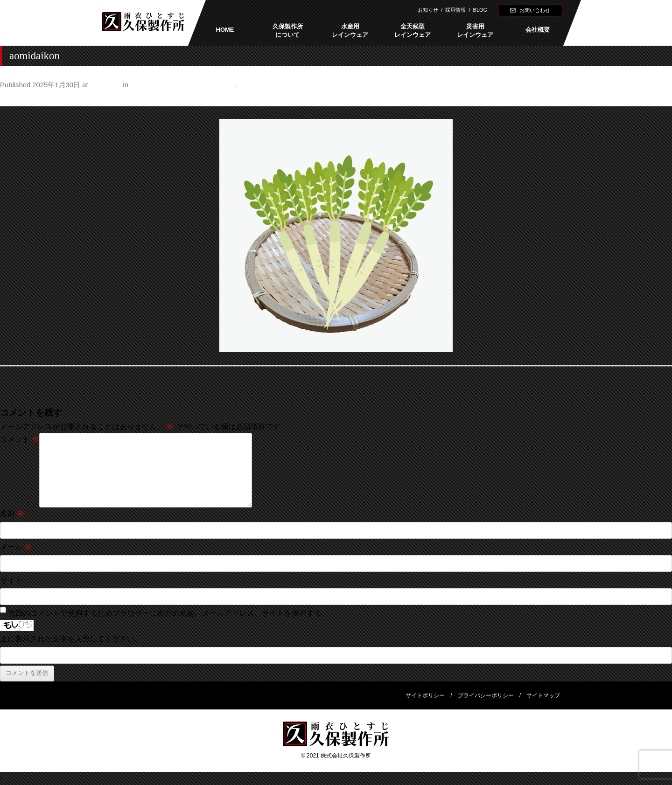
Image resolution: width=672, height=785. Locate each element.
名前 (12, 514)
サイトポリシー (425, 695)
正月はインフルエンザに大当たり (183, 85)
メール (16, 547)
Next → (660, 99)
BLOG (480, 10)
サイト (11, 580)
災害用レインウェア (475, 31)
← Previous (19, 99)
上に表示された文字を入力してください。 (71, 639)
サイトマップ (543, 695)
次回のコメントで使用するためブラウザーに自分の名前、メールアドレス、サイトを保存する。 (168, 613)
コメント (20, 439)
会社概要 (538, 30)
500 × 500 (105, 85)
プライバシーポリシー (486, 695)
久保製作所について (288, 31)
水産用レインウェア (350, 31)
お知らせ (428, 10)
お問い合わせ (535, 10)
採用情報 (455, 10)
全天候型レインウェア (413, 31)
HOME (225, 30)
